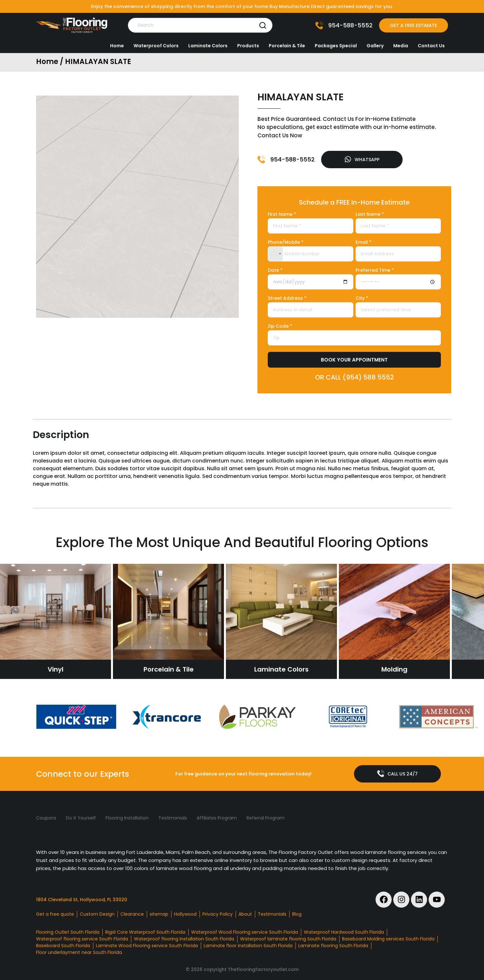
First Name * (282, 215)
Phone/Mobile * (286, 243)
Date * (275, 271)
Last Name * (370, 215)
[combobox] (275, 254)
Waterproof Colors (156, 46)
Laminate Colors (208, 46)
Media (401, 46)
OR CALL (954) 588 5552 (354, 377)
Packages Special (336, 46)
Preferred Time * (375, 271)
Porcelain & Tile (287, 46)
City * (362, 299)
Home (117, 46)
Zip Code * (280, 327)
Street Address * (287, 299)
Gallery (375, 46)
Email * (363, 243)
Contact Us (431, 46)
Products (248, 46)
